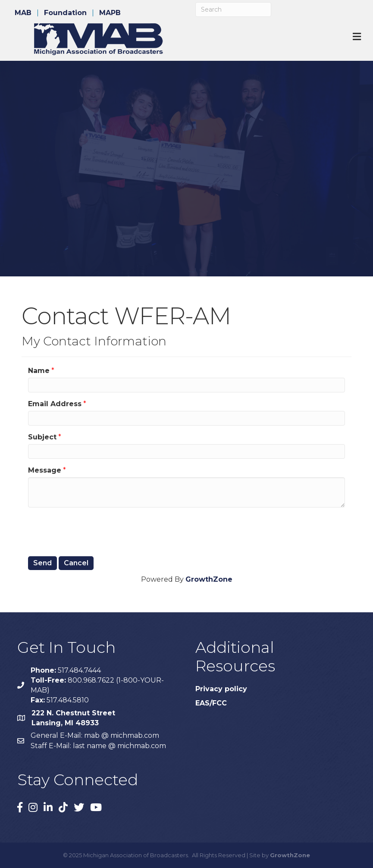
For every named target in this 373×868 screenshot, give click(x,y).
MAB (23, 13)
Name (39, 371)
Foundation (65, 13)
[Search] (233, 9)
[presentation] (94, 531)
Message (45, 470)
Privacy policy (221, 689)
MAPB (110, 13)
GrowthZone (209, 579)
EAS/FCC (211, 703)
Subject (42, 437)
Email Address (55, 404)
